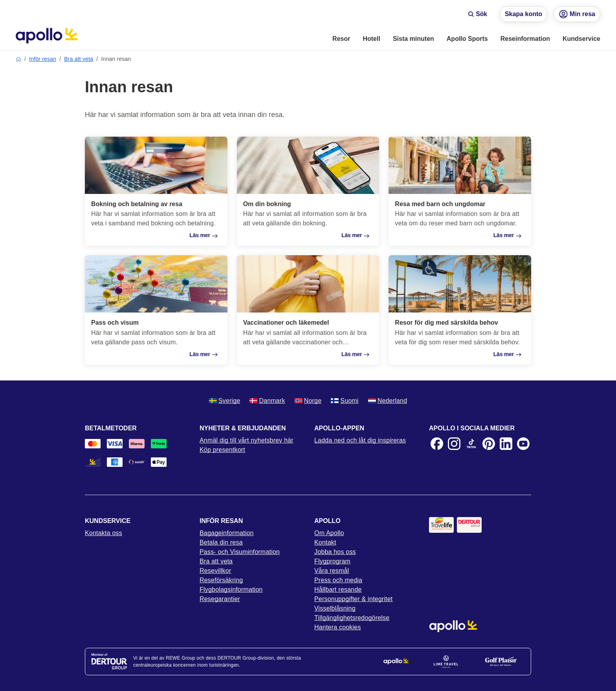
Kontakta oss (104, 533)
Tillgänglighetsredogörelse (352, 618)
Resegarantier (220, 599)
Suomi (345, 401)
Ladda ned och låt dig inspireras (360, 440)
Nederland (388, 401)
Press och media (338, 580)
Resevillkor (215, 571)
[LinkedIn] (506, 444)
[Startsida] (47, 36)
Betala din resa (221, 542)
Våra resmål (332, 571)
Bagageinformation (227, 533)
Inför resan (43, 59)
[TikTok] (471, 444)
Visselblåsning (335, 608)
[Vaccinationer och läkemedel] (308, 310)
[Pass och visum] (156, 310)
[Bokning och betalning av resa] (156, 191)
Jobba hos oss (335, 552)
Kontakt (325, 542)
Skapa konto (523, 14)
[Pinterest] (489, 444)
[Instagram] (454, 444)
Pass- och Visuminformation (240, 552)
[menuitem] (341, 39)
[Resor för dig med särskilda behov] (460, 310)
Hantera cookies (338, 627)
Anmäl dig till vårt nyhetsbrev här (247, 440)
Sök (478, 14)
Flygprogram (332, 561)
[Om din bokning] (308, 191)
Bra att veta (79, 59)
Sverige (225, 401)
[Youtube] (523, 444)
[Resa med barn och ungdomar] (460, 191)
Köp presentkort (222, 450)
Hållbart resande (338, 590)
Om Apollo (329, 533)
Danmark (267, 401)
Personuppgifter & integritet (354, 599)
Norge (308, 401)
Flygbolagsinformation (231, 590)
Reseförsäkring (221, 580)
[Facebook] (437, 444)
